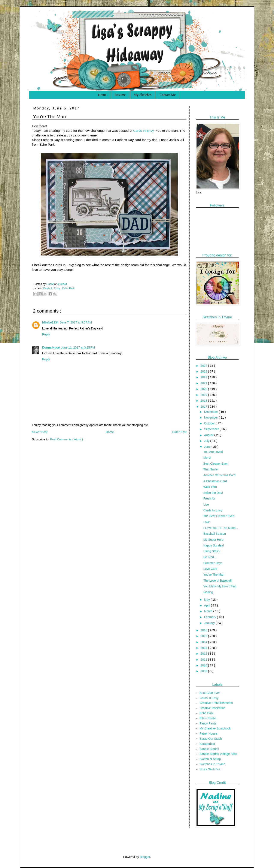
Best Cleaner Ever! (216, 464)
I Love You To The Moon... (221, 528)
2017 (204, 407)
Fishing (208, 592)
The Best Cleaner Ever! (219, 516)
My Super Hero (213, 540)
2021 (204, 383)
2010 (204, 665)
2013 (204, 648)
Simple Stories (209, 749)
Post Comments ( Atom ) (67, 439)
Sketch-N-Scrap (210, 759)
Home (102, 95)
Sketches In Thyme (213, 764)
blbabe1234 (50, 322)
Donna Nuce (51, 347)
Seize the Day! (213, 493)
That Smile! (211, 469)
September (212, 429)
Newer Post (40, 432)
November (211, 418)
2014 (204, 642)
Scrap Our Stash (211, 739)
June (208, 447)
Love (207, 522)
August (209, 435)
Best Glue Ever (210, 693)
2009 (204, 671)
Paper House (208, 733)
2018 (204, 401)
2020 (204, 389)
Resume (120, 95)
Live (206, 504)
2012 (204, 654)
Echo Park (68, 288)
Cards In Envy (144, 131)
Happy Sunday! (214, 545)
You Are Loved (213, 452)
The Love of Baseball (217, 581)
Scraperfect (207, 744)
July (207, 441)
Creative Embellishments (216, 703)
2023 (204, 371)
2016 (204, 630)
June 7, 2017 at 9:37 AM (76, 322)
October (210, 423)
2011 (204, 660)
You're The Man (214, 575)
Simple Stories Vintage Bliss (218, 754)
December (211, 412)
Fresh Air (209, 498)
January (210, 623)
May (207, 600)
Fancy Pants (208, 723)
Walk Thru (210, 487)
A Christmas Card (215, 481)
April (207, 605)
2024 (204, 366)
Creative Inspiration (213, 708)
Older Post (179, 432)
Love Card (210, 569)
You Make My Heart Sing (220, 586)
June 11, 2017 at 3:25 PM (78, 347)
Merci (207, 458)
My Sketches (143, 95)
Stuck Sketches (210, 769)
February (210, 617)
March (209, 611)
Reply (46, 334)
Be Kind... (210, 557)
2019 (204, 395)
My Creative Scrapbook (215, 728)
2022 (204, 377)
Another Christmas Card (219, 475)
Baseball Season (215, 534)
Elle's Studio (208, 718)
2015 (204, 636)
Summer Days (213, 563)
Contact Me (168, 95)
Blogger (145, 857)
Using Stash (211, 551)
